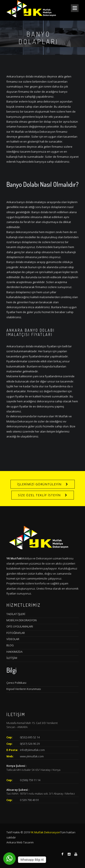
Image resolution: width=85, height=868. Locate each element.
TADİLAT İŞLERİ (16, 614)
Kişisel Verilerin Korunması (24, 689)
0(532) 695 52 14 (30, 737)
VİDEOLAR (13, 639)
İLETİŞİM (12, 658)
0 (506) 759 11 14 (30, 780)
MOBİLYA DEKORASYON (22, 620)
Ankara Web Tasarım (20, 842)
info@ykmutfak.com (32, 750)
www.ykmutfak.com (32, 756)
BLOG (10, 645)
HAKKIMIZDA (14, 652)
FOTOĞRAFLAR (16, 633)
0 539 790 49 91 (29, 800)
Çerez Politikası (16, 683)
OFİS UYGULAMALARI (20, 626)
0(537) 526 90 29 (30, 744)
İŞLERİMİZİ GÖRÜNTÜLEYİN (39, 484)
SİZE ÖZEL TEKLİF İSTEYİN (39, 495)
